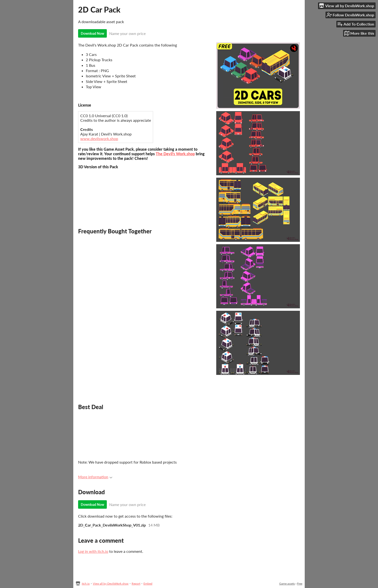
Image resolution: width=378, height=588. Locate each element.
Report (136, 584)
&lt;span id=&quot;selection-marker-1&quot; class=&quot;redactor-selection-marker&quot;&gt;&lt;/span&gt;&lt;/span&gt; (145, 434)
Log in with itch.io (93, 551)
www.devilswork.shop (99, 139)
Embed (148, 584)
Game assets (287, 584)
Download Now (92, 33)
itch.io (86, 584)
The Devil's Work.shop (175, 154)
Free (300, 584)
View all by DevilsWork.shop (111, 584)
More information (95, 477)
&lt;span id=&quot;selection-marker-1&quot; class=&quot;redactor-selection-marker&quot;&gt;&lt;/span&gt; (145, 193)
